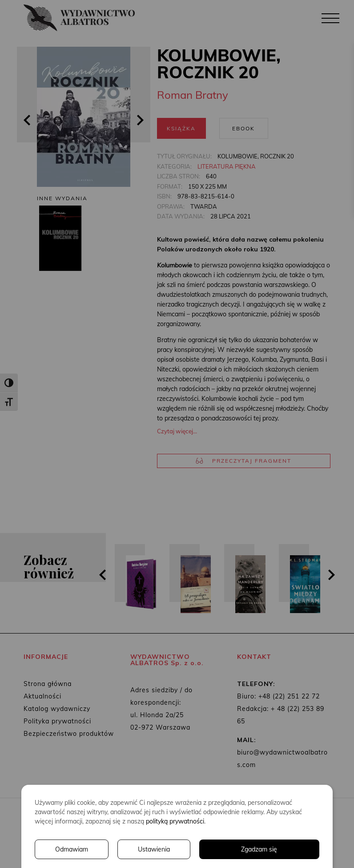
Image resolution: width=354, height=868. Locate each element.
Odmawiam (72, 849)
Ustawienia (154, 849)
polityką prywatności (175, 821)
